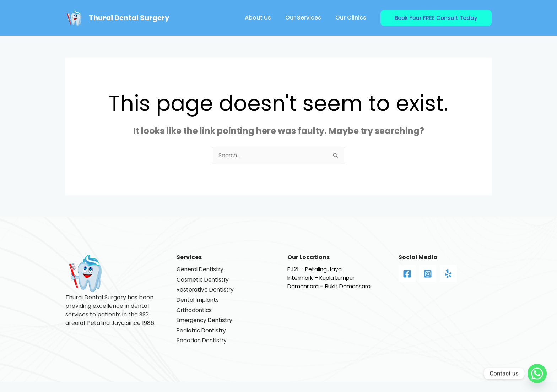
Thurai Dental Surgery (129, 18)
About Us (265, 18)
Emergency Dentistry (206, 326)
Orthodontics (195, 315)
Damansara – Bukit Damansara (331, 287)
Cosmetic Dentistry (204, 281)
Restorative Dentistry (206, 292)
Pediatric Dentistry (203, 338)
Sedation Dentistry (202, 349)
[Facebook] (407, 274)
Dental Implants (199, 304)
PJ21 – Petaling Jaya (315, 270)
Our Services (307, 18)
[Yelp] (448, 274)
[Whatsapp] (537, 374)
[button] (436, 18)
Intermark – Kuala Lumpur (324, 278)
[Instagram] (428, 274)
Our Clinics (352, 18)
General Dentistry (202, 270)
